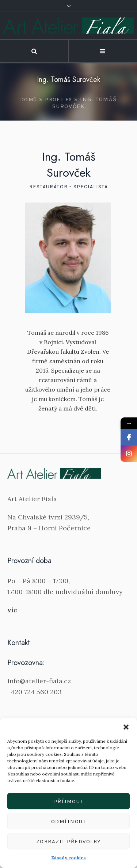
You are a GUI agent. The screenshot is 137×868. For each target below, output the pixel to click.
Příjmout (69, 801)
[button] (126, 727)
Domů (29, 100)
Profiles (58, 100)
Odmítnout (69, 821)
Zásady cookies (69, 858)
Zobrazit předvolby (69, 841)
